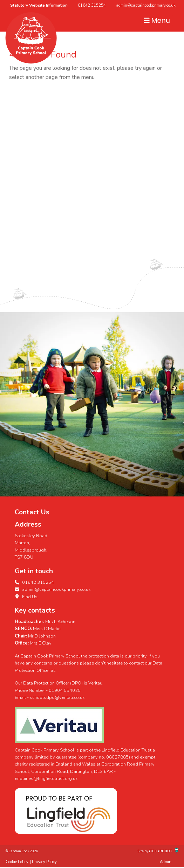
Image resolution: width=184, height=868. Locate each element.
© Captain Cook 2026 (22, 851)
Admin (166, 862)
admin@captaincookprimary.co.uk (146, 5)
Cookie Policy (17, 862)
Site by (143, 851)
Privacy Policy (44, 862)
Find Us (26, 597)
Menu (157, 21)
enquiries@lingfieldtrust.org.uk (46, 779)
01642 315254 (92, 5)
